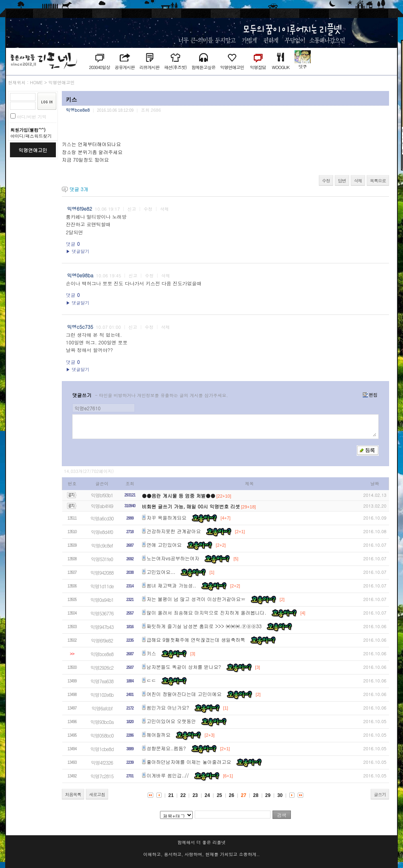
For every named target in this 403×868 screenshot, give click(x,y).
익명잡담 (258, 67)
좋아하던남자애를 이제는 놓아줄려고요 (189, 762)
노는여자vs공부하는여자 (173, 558)
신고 (132, 209)
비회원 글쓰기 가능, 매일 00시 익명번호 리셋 (191, 506)
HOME (36, 82)
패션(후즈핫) (175, 67)
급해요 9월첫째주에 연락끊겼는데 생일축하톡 (196, 640)
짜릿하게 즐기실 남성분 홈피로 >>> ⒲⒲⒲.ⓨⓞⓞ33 (204, 626)
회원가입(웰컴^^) (28, 130)
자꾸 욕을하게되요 (166, 517)
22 (183, 795)
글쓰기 (380, 794)
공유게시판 (124, 67)
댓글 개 (79, 189)
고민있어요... (161, 572)
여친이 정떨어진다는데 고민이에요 (184, 694)
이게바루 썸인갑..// (168, 775)
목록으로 (378, 181)
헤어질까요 (158, 735)
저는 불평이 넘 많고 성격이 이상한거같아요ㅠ (196, 599)
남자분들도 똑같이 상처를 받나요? (184, 667)
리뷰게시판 (149, 67)
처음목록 (73, 794)
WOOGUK (281, 67)
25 (219, 795)
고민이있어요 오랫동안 (171, 721)
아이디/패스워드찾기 (31, 136)
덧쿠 (302, 66)
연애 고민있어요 (164, 545)
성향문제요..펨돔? (166, 748)
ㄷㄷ (151, 680)
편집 (370, 395)
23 (195, 795)
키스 (151, 653)
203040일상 (99, 67)
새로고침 (97, 794)
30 (280, 795)
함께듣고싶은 (203, 67)
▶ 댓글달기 (78, 251)
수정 (326, 181)
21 (171, 795)
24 (207, 795)
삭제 (358, 181)
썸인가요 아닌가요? (168, 707)
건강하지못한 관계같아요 (174, 531)
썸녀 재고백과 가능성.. (171, 585)
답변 (342, 181)
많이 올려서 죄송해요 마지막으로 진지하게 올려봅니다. (206, 612)
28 (256, 795)
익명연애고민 (232, 67)
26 (232, 795)
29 (268, 795)
